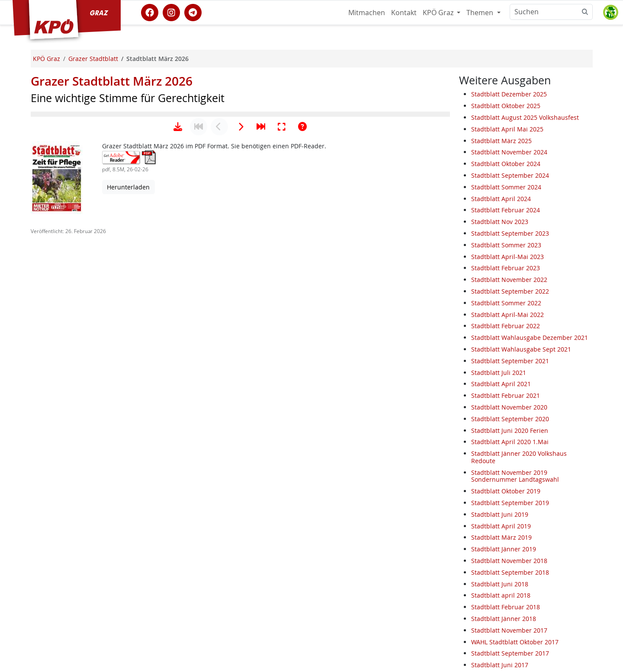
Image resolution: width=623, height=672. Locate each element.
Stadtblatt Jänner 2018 (504, 619)
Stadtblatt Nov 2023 (500, 222)
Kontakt (404, 13)
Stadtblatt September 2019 (510, 503)
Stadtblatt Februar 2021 (506, 395)
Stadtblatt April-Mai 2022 (507, 315)
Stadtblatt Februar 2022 (506, 326)
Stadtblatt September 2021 (510, 361)
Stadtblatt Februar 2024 (506, 210)
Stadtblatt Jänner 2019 (504, 549)
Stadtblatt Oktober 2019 (506, 491)
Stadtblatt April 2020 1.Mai (510, 442)
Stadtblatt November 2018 (509, 561)
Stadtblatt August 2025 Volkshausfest (525, 117)
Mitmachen (367, 13)
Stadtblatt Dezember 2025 (509, 94)
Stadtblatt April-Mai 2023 (507, 257)
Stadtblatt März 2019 (501, 537)
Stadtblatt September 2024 (510, 175)
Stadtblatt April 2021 (501, 384)
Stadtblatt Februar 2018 (506, 607)
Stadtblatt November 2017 (509, 630)
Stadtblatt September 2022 (510, 291)
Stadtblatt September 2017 (510, 653)
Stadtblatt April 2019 (501, 526)
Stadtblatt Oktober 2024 (506, 164)
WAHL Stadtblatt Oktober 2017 (515, 642)
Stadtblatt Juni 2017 (500, 665)
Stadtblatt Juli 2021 (499, 373)
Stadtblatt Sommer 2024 (506, 187)
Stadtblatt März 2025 (501, 141)
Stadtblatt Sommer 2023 (506, 245)
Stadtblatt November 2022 (509, 280)
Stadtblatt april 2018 (501, 595)
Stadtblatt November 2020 (509, 407)
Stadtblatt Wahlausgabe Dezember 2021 (530, 338)
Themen (481, 13)
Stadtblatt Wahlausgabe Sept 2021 (521, 349)
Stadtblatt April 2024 (501, 199)
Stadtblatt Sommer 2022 (506, 303)
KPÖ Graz (439, 13)
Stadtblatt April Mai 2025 (507, 129)
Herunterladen (128, 455)
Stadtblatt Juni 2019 (500, 514)
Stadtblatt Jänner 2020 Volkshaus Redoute (519, 457)
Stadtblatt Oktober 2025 (506, 106)
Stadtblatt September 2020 (510, 419)
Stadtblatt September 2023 (510, 233)
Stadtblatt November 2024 (509, 152)
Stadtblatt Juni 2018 (500, 584)
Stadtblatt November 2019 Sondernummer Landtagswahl (515, 476)
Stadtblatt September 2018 (510, 572)
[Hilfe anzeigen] (302, 395)
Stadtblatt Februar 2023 (506, 268)
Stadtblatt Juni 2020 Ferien (510, 430)
